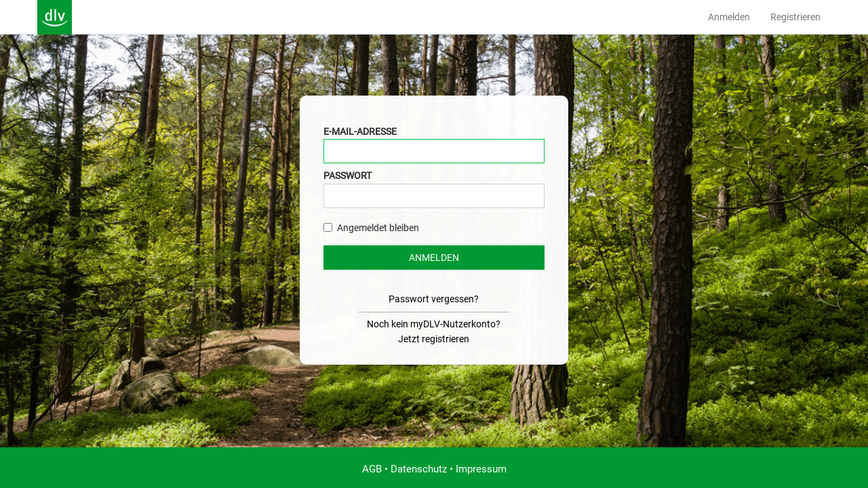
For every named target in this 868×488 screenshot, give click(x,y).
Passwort (348, 176)
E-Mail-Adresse (360, 131)
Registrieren (795, 17)
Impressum (481, 469)
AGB (372, 469)
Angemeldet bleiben (371, 228)
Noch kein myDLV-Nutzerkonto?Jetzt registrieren (434, 331)
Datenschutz (419, 469)
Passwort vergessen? (434, 299)
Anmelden (729, 17)
